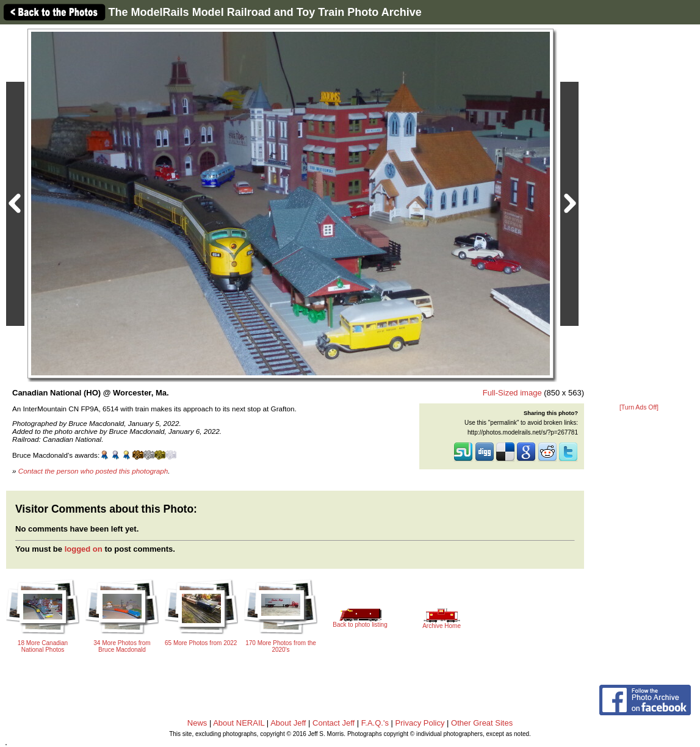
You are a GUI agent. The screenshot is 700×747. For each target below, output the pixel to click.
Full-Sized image (512, 393)
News (197, 723)
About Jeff (288, 723)
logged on (84, 549)
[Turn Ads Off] (639, 407)
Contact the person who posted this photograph (93, 471)
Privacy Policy (420, 723)
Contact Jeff (334, 723)
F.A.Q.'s (375, 723)
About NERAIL (239, 723)
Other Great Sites (482, 723)
